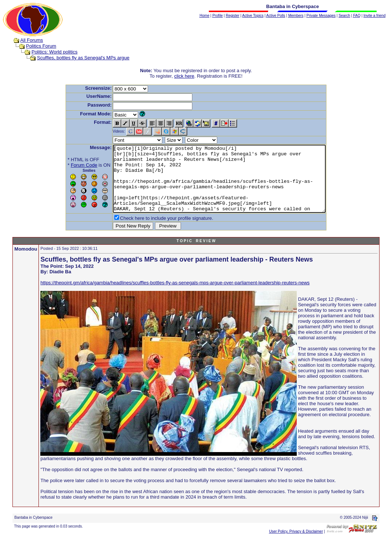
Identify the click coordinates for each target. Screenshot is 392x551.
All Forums (32, 40)
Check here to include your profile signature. (154, 231)
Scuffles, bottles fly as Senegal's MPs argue (83, 58)
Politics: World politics (54, 52)
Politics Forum (41, 46)
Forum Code (71, 165)
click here (184, 76)
